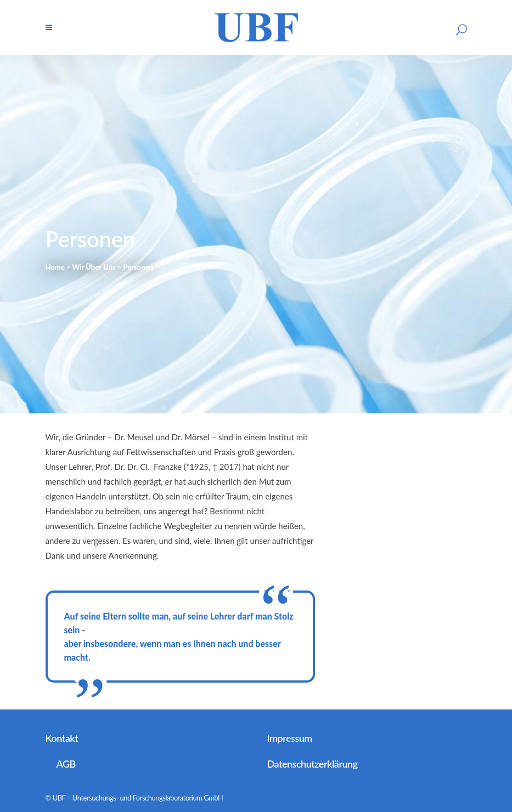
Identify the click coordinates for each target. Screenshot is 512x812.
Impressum (290, 738)
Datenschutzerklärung (313, 764)
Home (55, 267)
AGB (66, 764)
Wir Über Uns (94, 267)
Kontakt (62, 738)
